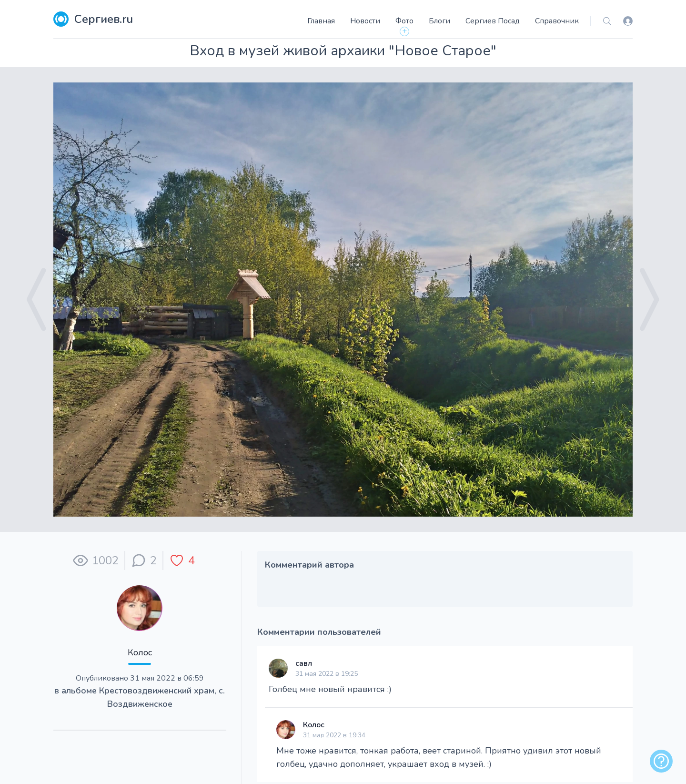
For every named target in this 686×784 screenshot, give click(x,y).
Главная (321, 21)
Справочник (557, 21)
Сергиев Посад (493, 21)
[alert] (661, 761)
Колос (140, 652)
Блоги (439, 21)
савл (304, 663)
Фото (404, 21)
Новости (365, 21)
